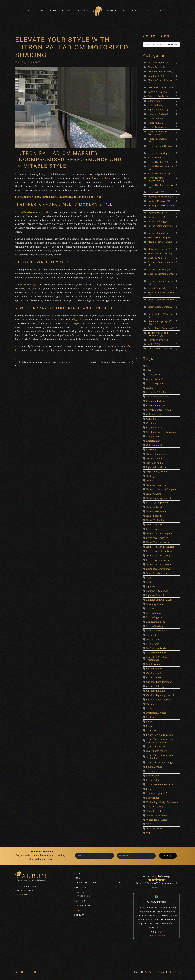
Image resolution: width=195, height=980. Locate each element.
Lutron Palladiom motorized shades (34, 212)
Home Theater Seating (158, 556)
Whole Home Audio (158, 349)
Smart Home (153, 730)
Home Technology (156, 520)
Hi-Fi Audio (154, 105)
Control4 (151, 419)
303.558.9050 (22, 894)
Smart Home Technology (160, 762)
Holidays (151, 476)
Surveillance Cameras (160, 328)
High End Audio (156, 110)
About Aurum (155, 67)
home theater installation (160, 551)
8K (148, 366)
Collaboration (154, 414)
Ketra (149, 578)
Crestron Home (156, 63)
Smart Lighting (154, 767)
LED (148, 582)
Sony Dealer (153, 776)
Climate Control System (160, 80)
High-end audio (155, 463)
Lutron (150, 609)
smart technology (56, 855)
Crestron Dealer (156, 96)
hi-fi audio (152, 450)
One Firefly (149, 972)
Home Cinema (154, 494)
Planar (150, 708)
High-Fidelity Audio (157, 472)
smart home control (157, 751)
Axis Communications (158, 397)
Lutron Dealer (155, 217)
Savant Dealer (155, 288)
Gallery (81, 892)
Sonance (151, 771)
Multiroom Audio (155, 664)
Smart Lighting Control (160, 314)
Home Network (154, 507)
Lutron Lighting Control (161, 226)
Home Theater (156, 162)
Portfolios (83, 896)
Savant (150, 722)
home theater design (157, 538)
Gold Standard (154, 445)
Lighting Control (157, 201)
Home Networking (158, 153)
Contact (159, 11)
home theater (153, 529)
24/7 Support (131, 11)
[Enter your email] (136, 856)
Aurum (150, 388)
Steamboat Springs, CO (160, 321)
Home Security (154, 516)
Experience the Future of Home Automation (112, 362)
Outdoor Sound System (160, 281)
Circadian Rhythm (156, 405)
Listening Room (154, 604)
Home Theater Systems (160, 185)
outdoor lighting (155, 686)
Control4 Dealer (157, 92)
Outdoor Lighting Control (161, 274)
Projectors (152, 717)
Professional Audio (156, 713)
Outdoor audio (154, 669)
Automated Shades (156, 392)
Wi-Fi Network (154, 829)
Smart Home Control (157, 746)
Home (31, 11)
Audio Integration (156, 383)
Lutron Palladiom (155, 622)
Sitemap (161, 972)
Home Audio (154, 118)
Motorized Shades (158, 249)
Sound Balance (154, 780)
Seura (149, 726)
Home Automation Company (158, 133)
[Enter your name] (95, 856)
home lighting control (158, 503)
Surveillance (153, 798)
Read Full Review (156, 932)
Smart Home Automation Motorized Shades (160, 741)
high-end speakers (156, 467)
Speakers (151, 789)
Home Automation (158, 127)
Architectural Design (159, 71)
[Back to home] (97, 11)
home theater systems (158, 569)
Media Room (153, 639)
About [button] (42, 11)
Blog (146, 11)
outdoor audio (154, 677)
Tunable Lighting (155, 811)
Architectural (153, 375)
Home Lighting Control (160, 146)
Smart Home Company (160, 307)
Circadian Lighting (156, 401)
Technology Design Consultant (158, 334)
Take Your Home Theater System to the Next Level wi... (45, 362)
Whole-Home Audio (157, 820)
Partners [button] (112, 11)
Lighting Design (156, 213)
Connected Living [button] (61, 11)
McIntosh (151, 635)
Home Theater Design (159, 173)
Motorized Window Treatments (157, 658)
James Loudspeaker (157, 573)
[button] (97, 959)
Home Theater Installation (156, 179)
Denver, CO (154, 101)
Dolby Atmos (153, 436)
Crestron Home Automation (161, 432)
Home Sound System (159, 157)
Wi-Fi (149, 824)
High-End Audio (156, 114)
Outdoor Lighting (157, 269)
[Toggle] (177, 63)
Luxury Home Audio (157, 631)
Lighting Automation (159, 197)
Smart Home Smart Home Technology (160, 757)
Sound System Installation (160, 784)
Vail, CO (152, 344)
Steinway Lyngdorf (156, 793)
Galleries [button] (82, 11)
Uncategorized (156, 340)
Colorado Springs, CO (159, 87)
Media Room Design (158, 237)
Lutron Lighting (156, 221)
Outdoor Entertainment (160, 262)
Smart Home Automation (161, 292)
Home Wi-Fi (154, 192)
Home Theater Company (161, 166)
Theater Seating (155, 807)
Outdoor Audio (156, 258)
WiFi (149, 833)
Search (172, 44)
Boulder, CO (154, 76)
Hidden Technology (157, 454)
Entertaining (153, 441)
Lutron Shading (156, 233)
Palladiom (151, 704)
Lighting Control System (161, 205)
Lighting (151, 586)
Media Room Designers (160, 242)
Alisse (149, 370)
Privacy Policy (174, 972)
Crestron (151, 423)
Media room (153, 644)
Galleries (98, 887)
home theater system (158, 560)
